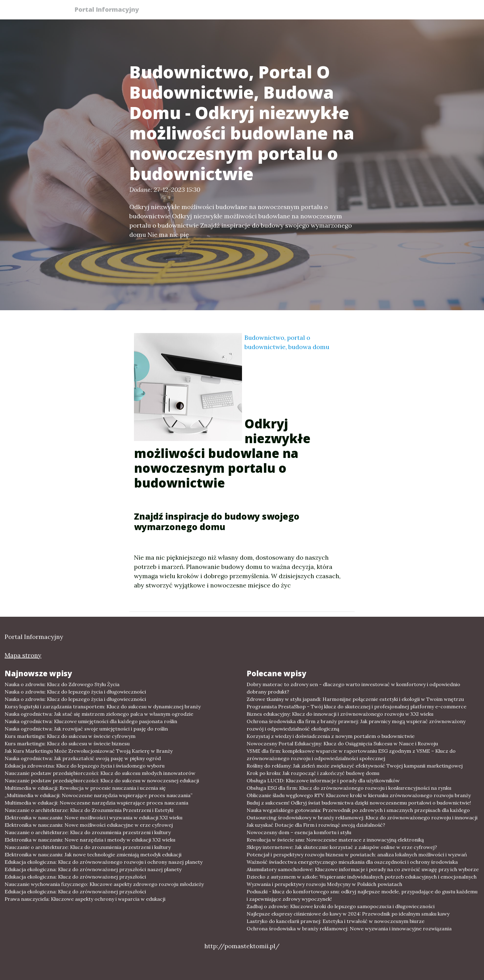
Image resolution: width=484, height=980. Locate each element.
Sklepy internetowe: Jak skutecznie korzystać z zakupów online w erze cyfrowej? (342, 847)
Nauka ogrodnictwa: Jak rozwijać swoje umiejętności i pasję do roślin (86, 729)
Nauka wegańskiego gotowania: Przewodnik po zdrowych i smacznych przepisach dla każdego (358, 810)
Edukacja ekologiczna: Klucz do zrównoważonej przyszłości (75, 877)
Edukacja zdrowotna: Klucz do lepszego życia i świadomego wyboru (85, 766)
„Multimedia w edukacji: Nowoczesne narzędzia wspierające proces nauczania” (98, 795)
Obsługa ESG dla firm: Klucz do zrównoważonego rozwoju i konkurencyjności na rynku (349, 788)
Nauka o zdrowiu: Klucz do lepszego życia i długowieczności (75, 692)
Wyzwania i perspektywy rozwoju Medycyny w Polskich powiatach (324, 884)
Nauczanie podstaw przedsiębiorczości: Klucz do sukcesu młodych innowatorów (100, 773)
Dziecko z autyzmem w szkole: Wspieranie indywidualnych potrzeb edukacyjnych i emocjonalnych (362, 877)
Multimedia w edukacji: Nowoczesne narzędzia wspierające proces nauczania (96, 803)
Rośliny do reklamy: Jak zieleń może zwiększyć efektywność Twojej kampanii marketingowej (355, 766)
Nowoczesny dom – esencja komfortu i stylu (299, 832)
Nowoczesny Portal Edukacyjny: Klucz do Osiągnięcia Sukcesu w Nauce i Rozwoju (342, 743)
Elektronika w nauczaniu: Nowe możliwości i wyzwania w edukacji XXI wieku (94, 817)
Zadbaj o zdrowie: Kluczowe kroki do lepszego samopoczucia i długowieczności (341, 906)
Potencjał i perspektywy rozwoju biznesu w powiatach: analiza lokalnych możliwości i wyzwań (357, 854)
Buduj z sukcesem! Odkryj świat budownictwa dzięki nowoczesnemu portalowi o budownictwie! (359, 803)
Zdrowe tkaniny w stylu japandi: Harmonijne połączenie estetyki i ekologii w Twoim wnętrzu (355, 699)
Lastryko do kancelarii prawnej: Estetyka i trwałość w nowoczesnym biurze (336, 921)
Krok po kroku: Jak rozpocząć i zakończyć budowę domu (313, 773)
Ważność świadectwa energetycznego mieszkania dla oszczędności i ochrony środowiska (352, 862)
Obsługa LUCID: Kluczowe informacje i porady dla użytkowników (323, 780)
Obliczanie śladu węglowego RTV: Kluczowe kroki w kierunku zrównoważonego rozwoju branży (359, 795)
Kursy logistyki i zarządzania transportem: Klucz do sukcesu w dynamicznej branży (103, 706)
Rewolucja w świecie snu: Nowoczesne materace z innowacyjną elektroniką (335, 840)
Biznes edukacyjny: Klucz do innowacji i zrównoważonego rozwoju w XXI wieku (340, 714)
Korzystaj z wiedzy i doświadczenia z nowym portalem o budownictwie (331, 736)
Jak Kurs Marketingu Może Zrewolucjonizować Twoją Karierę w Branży (89, 751)
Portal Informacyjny (109, 10)
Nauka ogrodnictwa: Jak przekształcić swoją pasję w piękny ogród (83, 758)
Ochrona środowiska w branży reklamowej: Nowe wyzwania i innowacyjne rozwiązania (349, 929)
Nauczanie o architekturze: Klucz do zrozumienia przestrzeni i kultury (88, 832)
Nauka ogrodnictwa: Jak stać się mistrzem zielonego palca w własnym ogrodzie (99, 714)
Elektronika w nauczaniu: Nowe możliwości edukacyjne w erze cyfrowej (89, 825)
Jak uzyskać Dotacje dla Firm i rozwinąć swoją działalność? (316, 825)
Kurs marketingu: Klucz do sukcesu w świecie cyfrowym (70, 736)
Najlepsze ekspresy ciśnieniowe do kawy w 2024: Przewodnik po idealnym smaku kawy (348, 914)
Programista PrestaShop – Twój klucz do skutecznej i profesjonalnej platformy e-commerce (357, 706)
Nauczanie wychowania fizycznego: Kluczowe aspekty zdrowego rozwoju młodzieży (104, 884)
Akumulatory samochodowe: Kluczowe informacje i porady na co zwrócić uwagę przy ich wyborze (363, 869)
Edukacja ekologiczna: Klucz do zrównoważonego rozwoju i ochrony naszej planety (104, 862)
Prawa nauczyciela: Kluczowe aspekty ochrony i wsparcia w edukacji (85, 899)
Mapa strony (23, 655)
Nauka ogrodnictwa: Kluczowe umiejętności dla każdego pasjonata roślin (91, 721)
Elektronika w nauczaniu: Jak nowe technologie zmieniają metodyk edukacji (93, 854)
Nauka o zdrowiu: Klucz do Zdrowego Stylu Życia (62, 684)
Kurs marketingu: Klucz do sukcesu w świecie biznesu (67, 743)
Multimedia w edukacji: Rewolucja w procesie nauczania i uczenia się (85, 788)
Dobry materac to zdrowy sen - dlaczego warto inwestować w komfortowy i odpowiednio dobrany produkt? (353, 688)
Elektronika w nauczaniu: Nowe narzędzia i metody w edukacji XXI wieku (90, 840)
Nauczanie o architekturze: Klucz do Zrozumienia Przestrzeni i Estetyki (89, 810)
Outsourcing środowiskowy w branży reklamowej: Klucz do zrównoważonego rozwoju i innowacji (362, 817)
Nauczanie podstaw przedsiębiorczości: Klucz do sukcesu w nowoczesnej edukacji (102, 780)
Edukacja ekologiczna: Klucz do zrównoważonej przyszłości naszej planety (93, 869)
